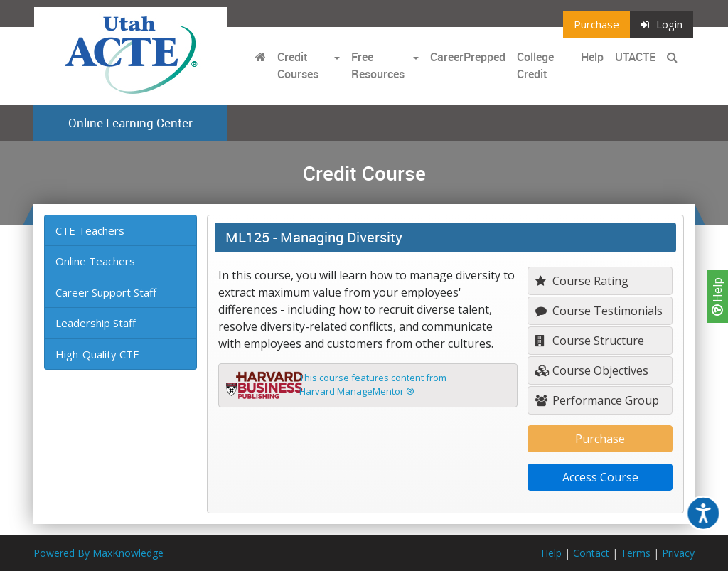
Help (717, 297)
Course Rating (582, 281)
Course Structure (590, 341)
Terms (636, 553)
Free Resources (378, 65)
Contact (591, 553)
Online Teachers (95, 261)
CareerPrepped (468, 57)
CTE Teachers (90, 230)
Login (662, 24)
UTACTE (635, 57)
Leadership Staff (96, 323)
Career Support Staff (106, 292)
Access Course (600, 477)
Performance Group (597, 400)
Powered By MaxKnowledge (98, 553)
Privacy (678, 553)
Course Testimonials (599, 311)
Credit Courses (298, 65)
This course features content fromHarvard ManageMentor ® (373, 385)
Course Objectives (592, 370)
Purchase (596, 24)
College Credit (535, 65)
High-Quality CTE (97, 354)
